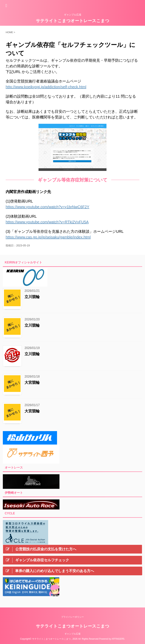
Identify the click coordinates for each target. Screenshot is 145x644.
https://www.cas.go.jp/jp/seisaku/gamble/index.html (48, 237)
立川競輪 (32, 297)
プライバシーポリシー (72, 617)
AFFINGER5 (118, 639)
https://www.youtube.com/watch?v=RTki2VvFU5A (47, 222)
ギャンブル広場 (72, 634)
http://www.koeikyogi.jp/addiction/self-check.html (46, 87)
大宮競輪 (32, 382)
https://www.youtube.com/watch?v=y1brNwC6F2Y (47, 207)
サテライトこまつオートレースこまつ (73, 21)
